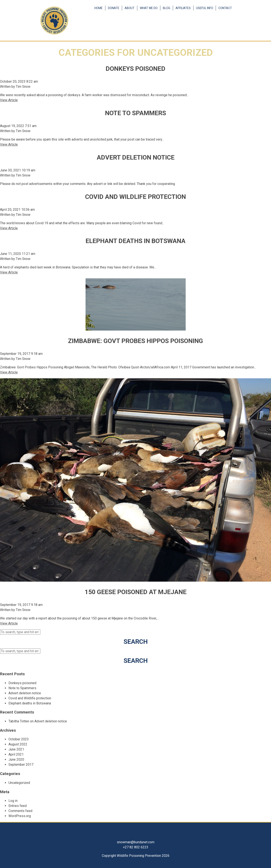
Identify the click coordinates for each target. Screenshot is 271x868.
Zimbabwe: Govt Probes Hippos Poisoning (135, 341)
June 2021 (16, 749)
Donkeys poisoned (135, 69)
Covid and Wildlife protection (135, 197)
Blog (167, 8)
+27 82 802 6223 (136, 847)
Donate (114, 8)
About (130, 8)
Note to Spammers (135, 113)
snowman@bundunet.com (136, 842)
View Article (9, 100)
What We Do (149, 8)
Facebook (228, 26)
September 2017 (21, 765)
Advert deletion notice (136, 157)
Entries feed (18, 806)
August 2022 (18, 744)
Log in (13, 801)
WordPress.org (20, 816)
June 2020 (16, 759)
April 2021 (16, 754)
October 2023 (19, 739)
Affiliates (183, 8)
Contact (225, 8)
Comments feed (20, 811)
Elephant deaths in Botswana (135, 241)
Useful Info (205, 8)
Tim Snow (23, 87)
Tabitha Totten (19, 721)
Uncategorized (19, 783)
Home (99, 8)
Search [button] (136, 642)
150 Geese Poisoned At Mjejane (136, 592)
